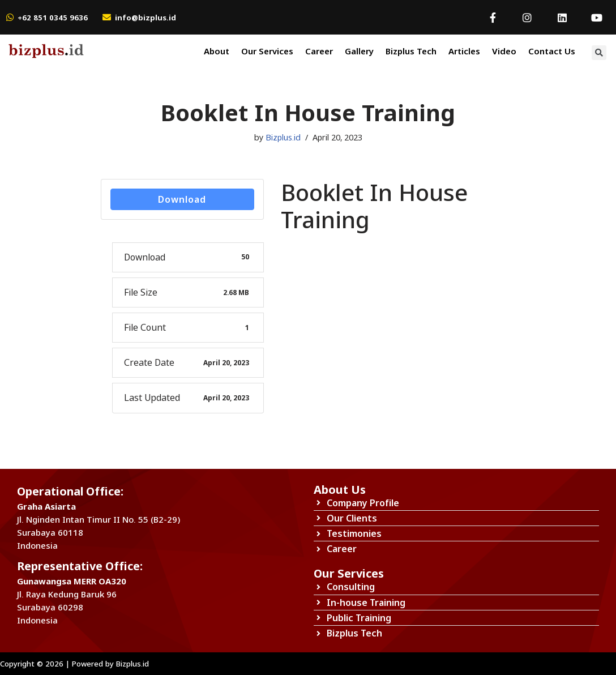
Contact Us (552, 51)
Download (182, 199)
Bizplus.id (283, 137)
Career (319, 51)
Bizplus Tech (411, 51)
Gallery (359, 51)
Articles (464, 51)
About (217, 51)
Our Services (267, 51)
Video (504, 51)
